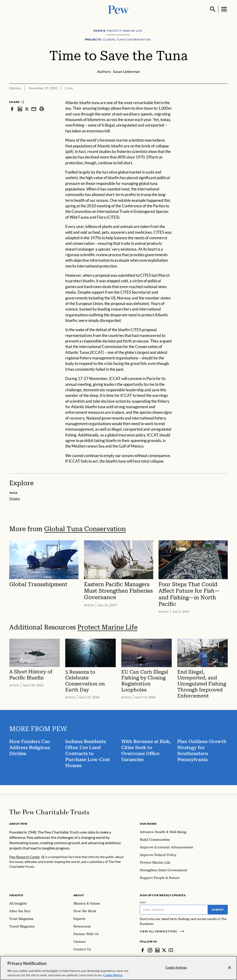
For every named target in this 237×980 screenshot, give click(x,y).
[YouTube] (171, 950)
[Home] (49, 812)
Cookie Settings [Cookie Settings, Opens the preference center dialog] (176, 968)
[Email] (174, 910)
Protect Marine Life (107, 627)
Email (143, 902)
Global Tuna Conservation (85, 529)
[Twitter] (164, 950)
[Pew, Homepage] (118, 9)
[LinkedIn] (157, 950)
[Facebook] (143, 950)
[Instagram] (150, 950)
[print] (42, 109)
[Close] (230, 969)
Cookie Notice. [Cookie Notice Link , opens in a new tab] (113, 976)
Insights (16, 895)
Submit (218, 910)
